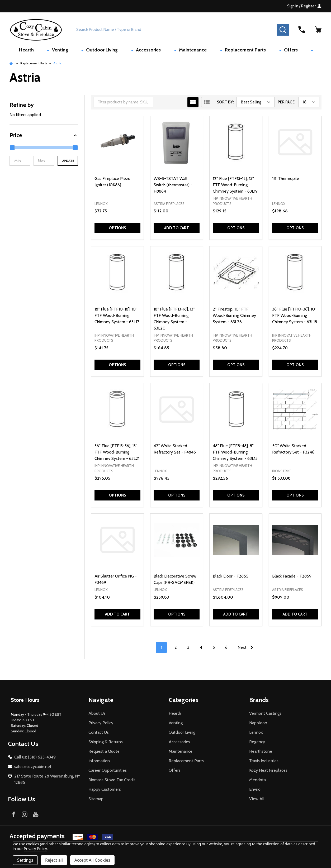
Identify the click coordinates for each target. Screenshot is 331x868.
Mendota (257, 781)
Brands (259, 701)
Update (68, 162)
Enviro (255, 791)
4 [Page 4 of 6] (201, 649)
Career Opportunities (108, 772)
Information (99, 762)
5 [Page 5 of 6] (214, 649)
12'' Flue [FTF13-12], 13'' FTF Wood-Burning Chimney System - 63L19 (235, 186)
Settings (25, 860)
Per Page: (287, 103)
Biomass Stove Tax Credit (112, 781)
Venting (86, 51)
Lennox (256, 734)
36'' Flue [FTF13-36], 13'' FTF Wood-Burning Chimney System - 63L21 (117, 453)
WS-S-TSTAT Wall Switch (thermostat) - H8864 (173, 186)
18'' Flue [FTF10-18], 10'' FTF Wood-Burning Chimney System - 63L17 (117, 316)
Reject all (54, 860)
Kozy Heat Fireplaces (268, 772)
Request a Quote (104, 753)
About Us (97, 715)
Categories (184, 701)
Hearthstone (261, 753)
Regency (257, 743)
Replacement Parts (233, 51)
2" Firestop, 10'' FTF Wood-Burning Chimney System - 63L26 (234, 316)
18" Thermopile (286, 180)
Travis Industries (264, 762)
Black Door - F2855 (231, 577)
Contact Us (99, 734)
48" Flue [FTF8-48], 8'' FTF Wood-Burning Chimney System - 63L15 (235, 453)
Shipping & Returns (106, 743)
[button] (44, 137)
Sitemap (96, 800)
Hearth (62, 51)
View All (257, 800)
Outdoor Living (119, 51)
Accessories (155, 51)
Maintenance (190, 51)
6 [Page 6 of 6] (226, 649)
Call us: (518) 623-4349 (35, 758)
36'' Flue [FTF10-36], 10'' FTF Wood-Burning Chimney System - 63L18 (295, 316)
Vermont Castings (265, 715)
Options (117, 229)
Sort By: (225, 103)
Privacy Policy (101, 724)
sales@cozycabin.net (33, 768)
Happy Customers (105, 791)
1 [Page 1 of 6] (161, 649)
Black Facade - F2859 (292, 577)
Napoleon (258, 724)
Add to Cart (177, 229)
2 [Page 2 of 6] (176, 649)
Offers (268, 51)
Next (247, 649)
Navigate (101, 701)
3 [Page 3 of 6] (188, 649)
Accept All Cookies (92, 860)
